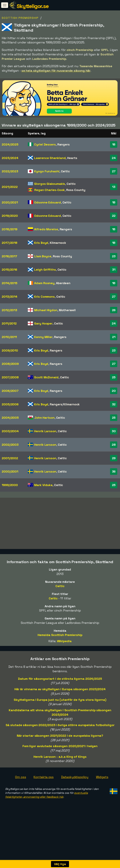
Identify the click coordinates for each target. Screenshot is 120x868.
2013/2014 (10, 297)
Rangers (64, 144)
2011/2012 (9, 323)
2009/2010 (10, 350)
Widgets (102, 789)
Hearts (72, 158)
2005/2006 (10, 404)
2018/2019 (10, 229)
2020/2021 (10, 202)
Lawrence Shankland (50, 158)
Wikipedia (64, 653)
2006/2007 (10, 391)
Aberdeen (63, 283)
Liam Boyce (43, 256)
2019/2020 (10, 216)
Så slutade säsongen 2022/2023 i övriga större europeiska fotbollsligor (60, 737)
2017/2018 (10, 243)
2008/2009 (10, 364)
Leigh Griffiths (45, 270)
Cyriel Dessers (45, 144)
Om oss (21, 789)
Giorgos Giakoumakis (50, 184)
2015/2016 (9, 270)
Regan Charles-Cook (50, 190)
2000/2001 (10, 471)
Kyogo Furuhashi (47, 171)
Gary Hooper (43, 323)
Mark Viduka (43, 485)
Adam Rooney (44, 283)
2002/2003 (10, 445)
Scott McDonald (46, 377)
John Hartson (44, 418)
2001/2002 (10, 458)
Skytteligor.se (33, 6)
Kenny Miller (43, 337)
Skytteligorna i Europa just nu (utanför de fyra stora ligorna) (60, 712)
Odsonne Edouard (48, 202)
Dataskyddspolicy (75, 789)
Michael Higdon (46, 310)
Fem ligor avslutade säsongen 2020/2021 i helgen (60, 758)
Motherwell (67, 310)
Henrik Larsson (45, 431)
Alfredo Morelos (46, 229)
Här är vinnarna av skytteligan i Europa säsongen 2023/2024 (60, 701)
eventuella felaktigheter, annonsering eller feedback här (46, 807)
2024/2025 (10, 144)
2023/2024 (10, 158)
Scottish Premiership (20, 18)
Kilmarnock (58, 243)
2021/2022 (10, 187)
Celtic (65, 171)
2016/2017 (9, 256)
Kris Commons (44, 297)
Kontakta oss (44, 789)
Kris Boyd (41, 243)
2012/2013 (9, 310)
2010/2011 (9, 337)
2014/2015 (10, 283)
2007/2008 (10, 377)
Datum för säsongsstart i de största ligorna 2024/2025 (60, 691)
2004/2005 (10, 418)
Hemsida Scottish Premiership (60, 647)
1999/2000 (10, 485)
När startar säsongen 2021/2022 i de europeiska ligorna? (60, 748)
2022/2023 (10, 171)
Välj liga (60, 864)
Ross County (76, 190)
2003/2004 (10, 431)
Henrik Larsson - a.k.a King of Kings (60, 769)
